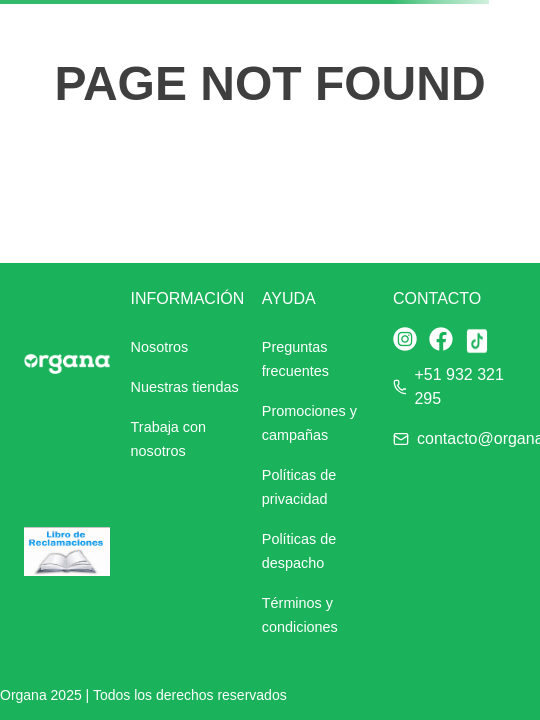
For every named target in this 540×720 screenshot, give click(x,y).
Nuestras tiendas (185, 387)
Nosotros (160, 347)
